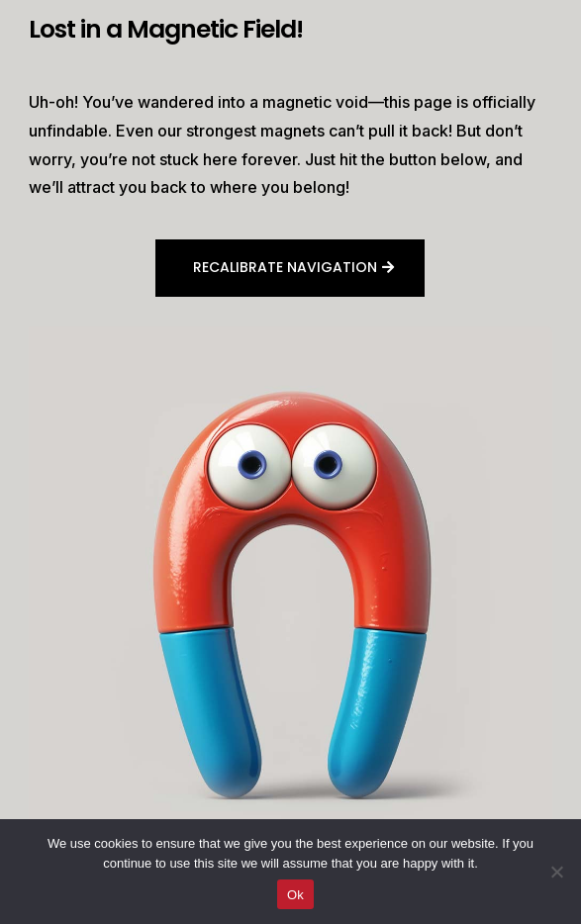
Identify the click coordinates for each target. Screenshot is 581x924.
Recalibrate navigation (285, 267)
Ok (295, 895)
